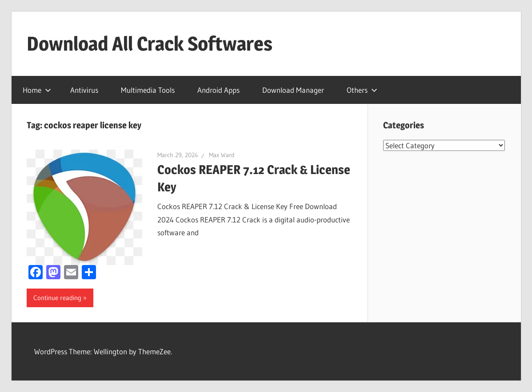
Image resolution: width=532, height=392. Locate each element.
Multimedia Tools (148, 90)
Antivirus (84, 90)
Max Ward (222, 155)
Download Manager (293, 90)
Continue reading (57, 298)
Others (362, 90)
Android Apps (218, 90)
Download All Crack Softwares (150, 44)
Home (37, 90)
